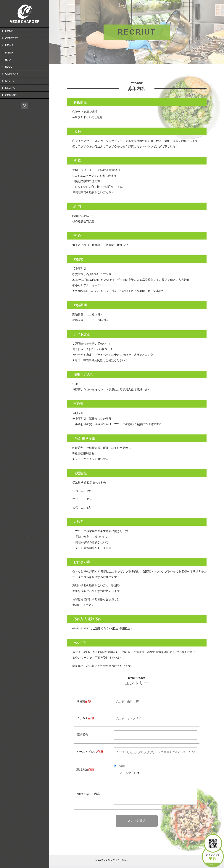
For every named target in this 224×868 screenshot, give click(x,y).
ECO (8, 60)
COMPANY (12, 74)
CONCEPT (12, 38)
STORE (10, 81)
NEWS (9, 45)
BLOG (9, 67)
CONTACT (11, 95)
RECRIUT (11, 88)
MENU (9, 53)
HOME (9, 31)
